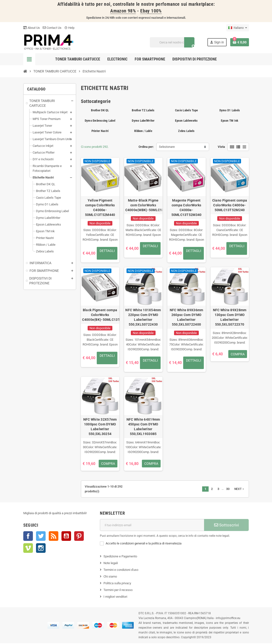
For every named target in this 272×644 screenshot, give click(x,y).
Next (240, 490)
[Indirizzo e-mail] (152, 526)
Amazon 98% (123, 11)
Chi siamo (110, 577)
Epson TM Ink (230, 121)
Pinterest (79, 537)
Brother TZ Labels (143, 110)
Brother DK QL (100, 110)
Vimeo (28, 549)
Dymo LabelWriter (143, 121)
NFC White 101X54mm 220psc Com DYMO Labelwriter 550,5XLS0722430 (143, 317)
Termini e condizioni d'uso (121, 570)
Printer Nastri (100, 131)
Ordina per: (146, 147)
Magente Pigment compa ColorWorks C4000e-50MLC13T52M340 (187, 208)
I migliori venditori (115, 597)
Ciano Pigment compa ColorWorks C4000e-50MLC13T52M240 (230, 205)
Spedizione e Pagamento (120, 557)
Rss (54, 537)
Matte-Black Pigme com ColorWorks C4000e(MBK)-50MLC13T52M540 (143, 205)
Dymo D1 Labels (230, 110)
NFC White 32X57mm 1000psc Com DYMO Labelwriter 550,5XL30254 (100, 427)
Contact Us (52, 28)
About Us (32, 28)
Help (69, 28)
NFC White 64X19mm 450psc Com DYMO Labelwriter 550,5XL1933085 (143, 427)
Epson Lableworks (186, 121)
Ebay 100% (151, 11)
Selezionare (167, 147)
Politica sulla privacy (117, 584)
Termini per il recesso (118, 591)
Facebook (28, 537)
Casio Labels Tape (186, 110)
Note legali (111, 564)
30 (228, 490)
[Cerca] (172, 42)
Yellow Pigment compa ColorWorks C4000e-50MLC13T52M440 (100, 208)
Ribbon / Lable (143, 131)
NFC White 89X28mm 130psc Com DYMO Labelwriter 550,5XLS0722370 (230, 317)
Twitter (41, 537)
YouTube (66, 537)
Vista (221, 147)
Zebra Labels (186, 131)
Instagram (41, 549)
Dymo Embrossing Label (100, 121)
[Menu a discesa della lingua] (238, 28)
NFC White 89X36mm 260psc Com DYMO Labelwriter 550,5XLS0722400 (187, 317)
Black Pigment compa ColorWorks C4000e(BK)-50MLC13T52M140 (100, 315)
